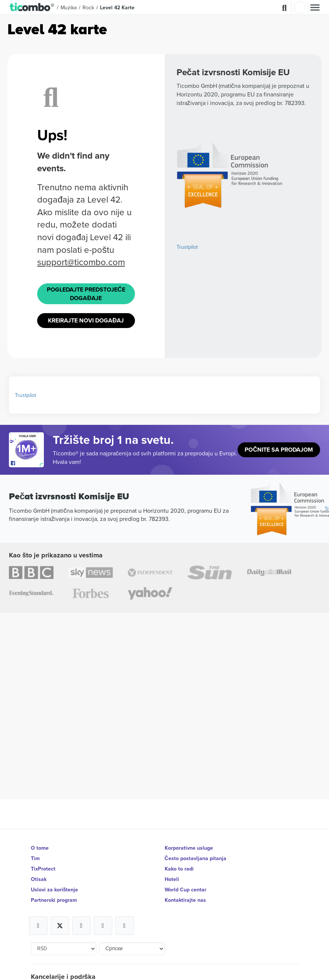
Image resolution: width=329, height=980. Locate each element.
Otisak (39, 879)
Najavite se (300, 7)
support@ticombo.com (81, 262)
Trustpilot (187, 247)
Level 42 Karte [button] (117, 7)
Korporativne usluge (189, 848)
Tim (35, 858)
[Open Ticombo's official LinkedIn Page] (125, 926)
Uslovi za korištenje (55, 890)
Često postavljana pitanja (196, 858)
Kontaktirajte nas (185, 900)
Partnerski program (54, 900)
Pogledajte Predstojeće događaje (86, 294)
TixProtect (43, 869)
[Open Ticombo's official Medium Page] (103, 926)
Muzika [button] (69, 7)
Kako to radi (179, 869)
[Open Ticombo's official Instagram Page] (81, 926)
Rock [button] (88, 7)
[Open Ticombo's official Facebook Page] (27, 464)
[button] (32, 7)
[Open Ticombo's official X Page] (60, 926)
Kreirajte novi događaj (86, 320)
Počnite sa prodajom (279, 450)
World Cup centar (186, 890)
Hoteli (172, 879)
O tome (40, 848)
